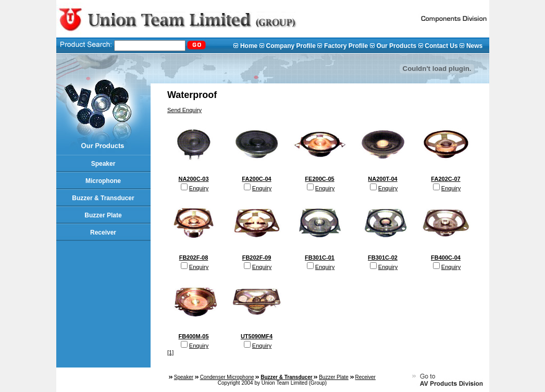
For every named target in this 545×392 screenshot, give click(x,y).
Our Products (396, 46)
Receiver (103, 232)
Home (249, 46)
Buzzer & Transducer (103, 198)
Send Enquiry (184, 110)
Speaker (103, 164)
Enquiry (199, 188)
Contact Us (441, 46)
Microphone (103, 181)
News (474, 46)
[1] (170, 352)
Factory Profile (346, 46)
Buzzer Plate (103, 215)
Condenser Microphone (227, 377)
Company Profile (290, 46)
